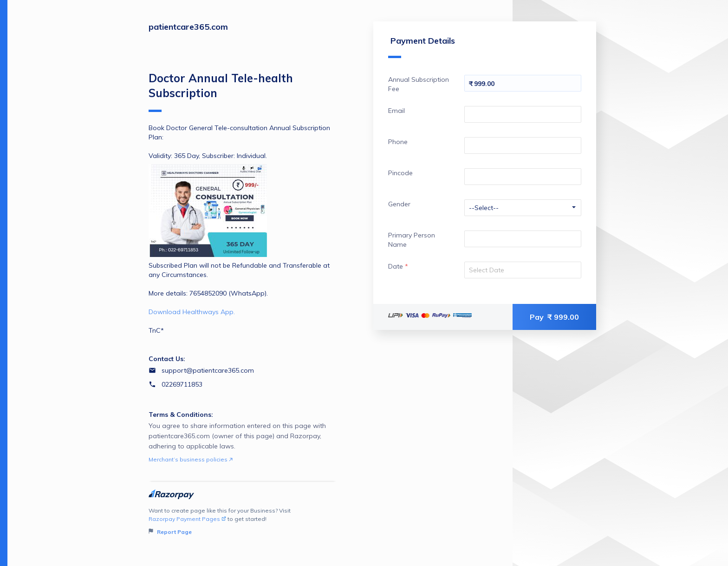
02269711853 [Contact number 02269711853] (182, 384)
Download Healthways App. (192, 312)
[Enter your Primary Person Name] (523, 239)
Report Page (170, 532)
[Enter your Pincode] (523, 177)
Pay (554, 317)
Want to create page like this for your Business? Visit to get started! (243, 522)
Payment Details (422, 47)
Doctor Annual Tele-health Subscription (221, 92)
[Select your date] (523, 270)
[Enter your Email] (523, 114)
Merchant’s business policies (191, 459)
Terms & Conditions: (181, 415)
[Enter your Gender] (523, 208)
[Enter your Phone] (523, 145)
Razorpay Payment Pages (187, 519)
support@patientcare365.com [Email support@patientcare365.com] (208, 370)
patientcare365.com (188, 27)
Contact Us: (167, 359)
